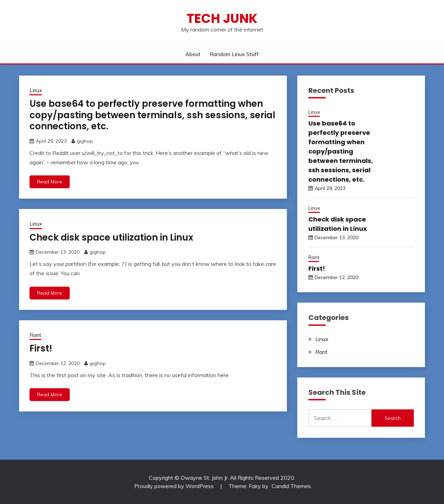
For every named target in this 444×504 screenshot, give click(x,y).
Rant (35, 335)
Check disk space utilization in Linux (111, 237)
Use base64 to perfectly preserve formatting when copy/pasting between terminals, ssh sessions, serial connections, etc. (152, 115)
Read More (50, 182)
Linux (36, 90)
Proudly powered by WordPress (175, 486)
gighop (85, 141)
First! (41, 348)
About (193, 54)
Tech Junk (222, 18)
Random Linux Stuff (234, 54)
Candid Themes (291, 486)
